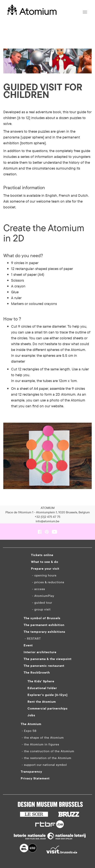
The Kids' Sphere (41, 681)
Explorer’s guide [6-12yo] (47, 695)
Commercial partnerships (48, 708)
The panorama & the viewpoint (48, 659)
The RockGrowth (37, 672)
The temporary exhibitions (44, 632)
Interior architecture (40, 652)
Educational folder (42, 688)
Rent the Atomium (42, 702)
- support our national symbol (44, 765)
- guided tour (42, 602)
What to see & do (45, 562)
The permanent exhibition (44, 625)
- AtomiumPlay (43, 596)
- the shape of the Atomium (42, 737)
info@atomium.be (47, 521)
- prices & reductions (48, 582)
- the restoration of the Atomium (46, 758)
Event (28, 645)
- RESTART (32, 638)
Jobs (31, 715)
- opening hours (44, 575)
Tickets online (42, 555)
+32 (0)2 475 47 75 (47, 517)
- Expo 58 (29, 731)
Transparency (31, 771)
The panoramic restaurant (44, 666)
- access (38, 589)
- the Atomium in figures (40, 744)
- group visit (41, 609)
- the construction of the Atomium (47, 751)
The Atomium (31, 724)
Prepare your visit (45, 569)
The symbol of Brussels (42, 618)
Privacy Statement (35, 778)
